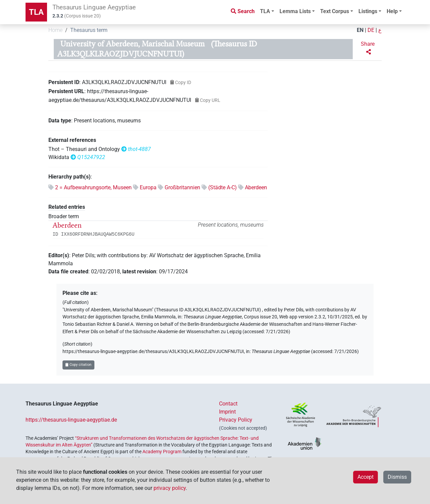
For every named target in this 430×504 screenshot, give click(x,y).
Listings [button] (368, 11)
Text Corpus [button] (335, 11)
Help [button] (392, 11)
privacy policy (170, 488)
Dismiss (397, 477)
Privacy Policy (236, 420)
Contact (228, 404)
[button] (369, 48)
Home (55, 30)
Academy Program (162, 452)
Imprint (227, 412)
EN (360, 30)
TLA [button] (265, 11)
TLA (36, 12)
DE (371, 30)
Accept (365, 477)
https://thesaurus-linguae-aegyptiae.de (71, 420)
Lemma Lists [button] (295, 11)
